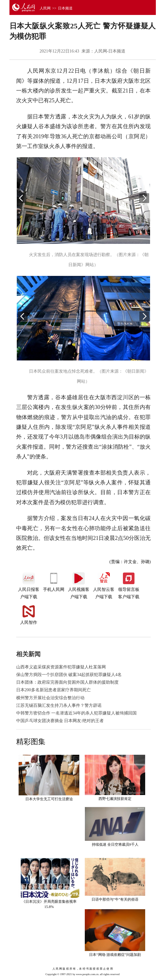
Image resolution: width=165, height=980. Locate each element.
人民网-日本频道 (110, 51)
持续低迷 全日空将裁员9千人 (115, 844)
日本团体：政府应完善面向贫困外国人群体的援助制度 (67, 682)
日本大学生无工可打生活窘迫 (49, 799)
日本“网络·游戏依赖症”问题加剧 (115, 955)
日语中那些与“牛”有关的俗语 (115, 899)
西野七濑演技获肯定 (115, 799)
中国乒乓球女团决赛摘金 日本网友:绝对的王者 (60, 721)
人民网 (45, 8)
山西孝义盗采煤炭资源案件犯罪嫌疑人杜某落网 (61, 667)
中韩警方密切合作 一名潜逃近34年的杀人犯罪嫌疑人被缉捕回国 (77, 713)
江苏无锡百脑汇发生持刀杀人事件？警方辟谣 (59, 705)
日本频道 (65, 8)
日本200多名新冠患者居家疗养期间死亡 (54, 690)
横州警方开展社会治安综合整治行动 (50, 698)
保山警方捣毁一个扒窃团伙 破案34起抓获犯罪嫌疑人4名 (69, 675)
